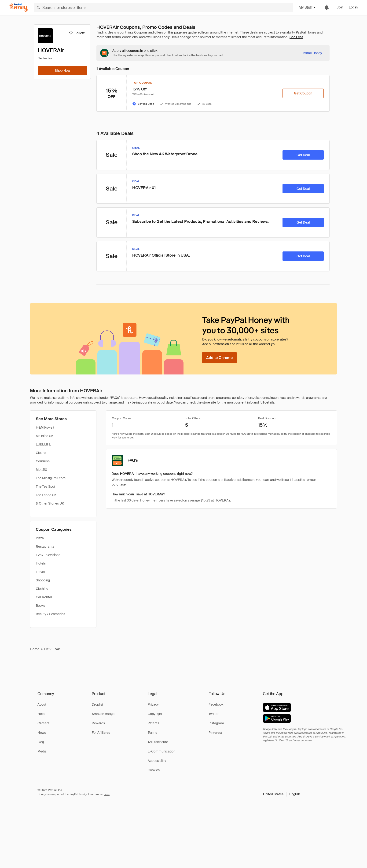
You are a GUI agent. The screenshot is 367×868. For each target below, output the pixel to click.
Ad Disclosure (158, 742)
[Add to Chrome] (219, 358)
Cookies (154, 770)
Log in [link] (353, 7)
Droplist (97, 704)
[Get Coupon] (303, 93)
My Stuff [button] (307, 7)
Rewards (98, 723)
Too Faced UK (46, 495)
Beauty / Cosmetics (50, 614)
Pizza (40, 538)
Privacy (153, 704)
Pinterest (215, 733)
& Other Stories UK (50, 503)
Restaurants (45, 546)
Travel (40, 572)
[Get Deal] (303, 155)
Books (40, 606)
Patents (153, 723)
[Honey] (19, 8)
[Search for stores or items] (163, 7)
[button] (282, 794)
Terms (152, 733)
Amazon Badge (103, 714)
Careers (43, 723)
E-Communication (161, 751)
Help (41, 714)
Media (42, 751)
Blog (41, 742)
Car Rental (44, 597)
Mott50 (41, 470)
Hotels (41, 563)
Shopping (43, 580)
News (42, 733)
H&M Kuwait (45, 427)
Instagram (216, 723)
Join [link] (340, 7)
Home (35, 649)
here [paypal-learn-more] (107, 794)
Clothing (42, 589)
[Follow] (77, 33)
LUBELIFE (43, 444)
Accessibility (157, 761)
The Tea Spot (46, 486)
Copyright (155, 714)
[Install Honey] (312, 53)
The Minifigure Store (51, 478)
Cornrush (43, 461)
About (42, 704)
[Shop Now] (62, 71)
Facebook (216, 704)
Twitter (214, 714)
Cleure (41, 453)
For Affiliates (101, 733)
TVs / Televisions (48, 555)
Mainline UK (45, 436)
